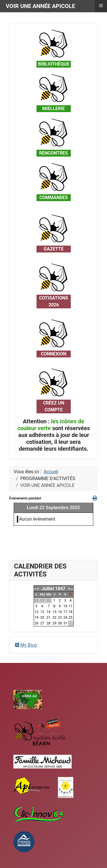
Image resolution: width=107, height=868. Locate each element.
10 (65, 606)
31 (65, 623)
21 (49, 618)
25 (70, 618)
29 (54, 623)
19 (37, 618)
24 (65, 618)
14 (49, 612)
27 (42, 623)
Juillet (48, 589)
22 (54, 618)
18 (70, 612)
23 (60, 618)
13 (42, 612)
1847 (60, 589)
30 (60, 623)
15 (54, 612)
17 (65, 612)
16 (60, 612)
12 (37, 612)
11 (70, 606)
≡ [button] (101, 5)
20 (42, 618)
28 (49, 623)
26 (37, 623)
